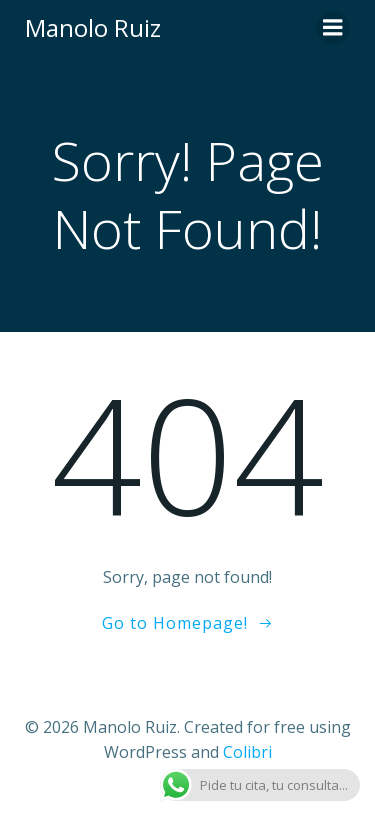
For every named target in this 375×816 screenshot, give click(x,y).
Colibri (247, 752)
